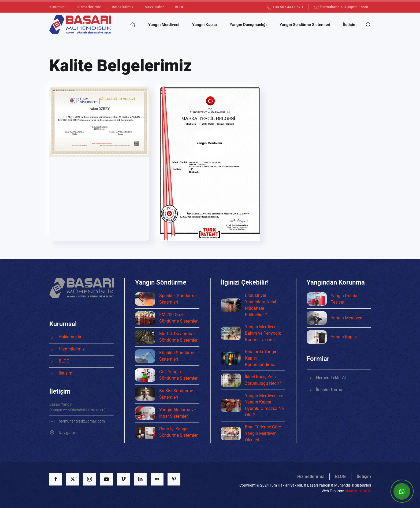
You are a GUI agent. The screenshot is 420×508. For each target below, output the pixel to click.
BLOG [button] (340, 477)
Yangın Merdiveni (164, 25)
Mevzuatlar (154, 7)
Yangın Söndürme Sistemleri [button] (305, 25)
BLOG (180, 7)
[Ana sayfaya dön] (80, 25)
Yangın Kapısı (205, 25)
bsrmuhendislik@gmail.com (341, 7)
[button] (368, 25)
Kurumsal (57, 7)
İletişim (350, 25)
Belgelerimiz (123, 7)
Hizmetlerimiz (89, 7)
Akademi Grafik (357, 491)
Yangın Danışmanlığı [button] (248, 25)
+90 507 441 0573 (285, 7)
